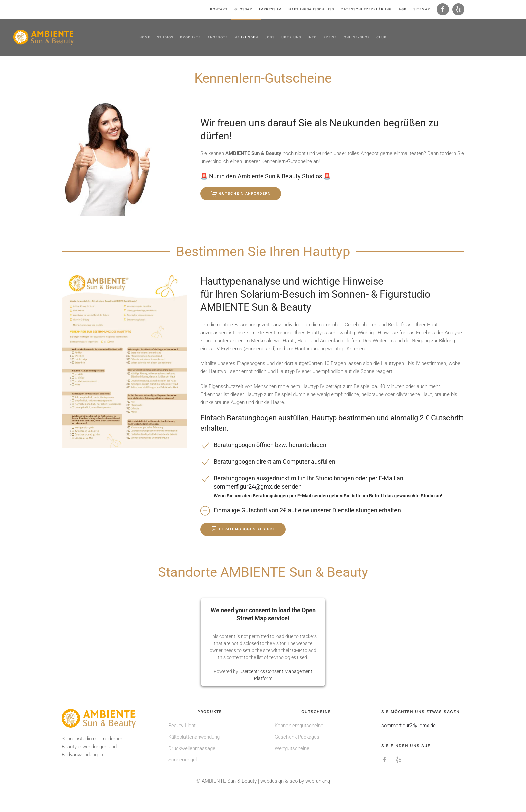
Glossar (243, 9)
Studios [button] (165, 37)
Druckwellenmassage (192, 748)
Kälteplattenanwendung (194, 737)
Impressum (270, 9)
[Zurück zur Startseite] (44, 37)
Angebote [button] (218, 37)
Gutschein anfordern (241, 194)
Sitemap (422, 9)
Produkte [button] (190, 37)
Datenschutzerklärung (366, 9)
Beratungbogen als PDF (243, 529)
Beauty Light (182, 726)
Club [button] (382, 37)
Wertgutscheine (292, 748)
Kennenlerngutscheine (299, 726)
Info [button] (312, 37)
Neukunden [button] (246, 37)
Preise (330, 37)
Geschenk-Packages (297, 737)
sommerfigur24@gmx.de (247, 487)
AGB (403, 9)
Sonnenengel (182, 760)
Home (145, 37)
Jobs (270, 37)
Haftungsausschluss (311, 9)
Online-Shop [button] (357, 37)
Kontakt (219, 9)
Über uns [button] (291, 37)
